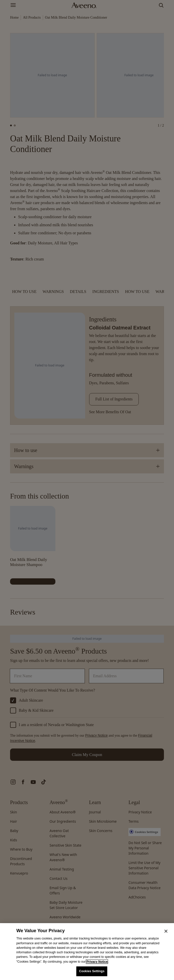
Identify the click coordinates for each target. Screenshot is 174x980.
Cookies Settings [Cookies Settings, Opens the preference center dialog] (92, 971)
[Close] (166, 931)
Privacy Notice (97, 962)
